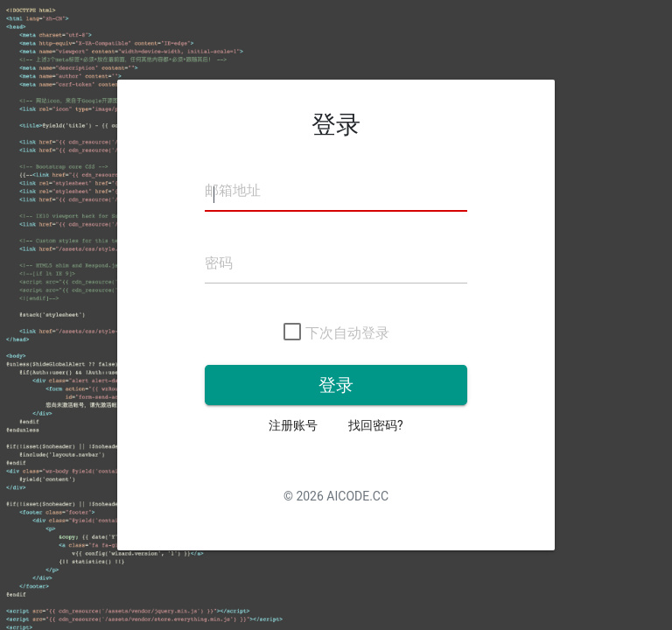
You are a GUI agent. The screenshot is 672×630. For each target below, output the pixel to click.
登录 (336, 385)
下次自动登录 (336, 333)
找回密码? (376, 425)
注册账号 (293, 425)
